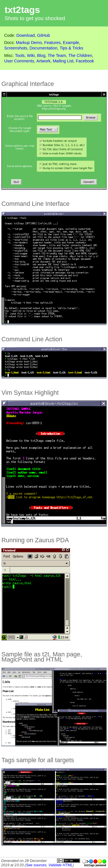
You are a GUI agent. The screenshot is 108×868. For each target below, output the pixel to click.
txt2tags (22, 10)
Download (26, 35)
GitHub (44, 35)
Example (71, 43)
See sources (36, 865)
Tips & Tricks (71, 48)
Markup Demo (29, 43)
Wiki (31, 55)
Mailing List (63, 61)
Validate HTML (60, 865)
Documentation (43, 48)
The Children (80, 55)
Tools (20, 55)
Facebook (85, 61)
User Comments (19, 61)
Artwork (43, 61)
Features (53, 43)
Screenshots (16, 48)
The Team (57, 55)
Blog (41, 55)
